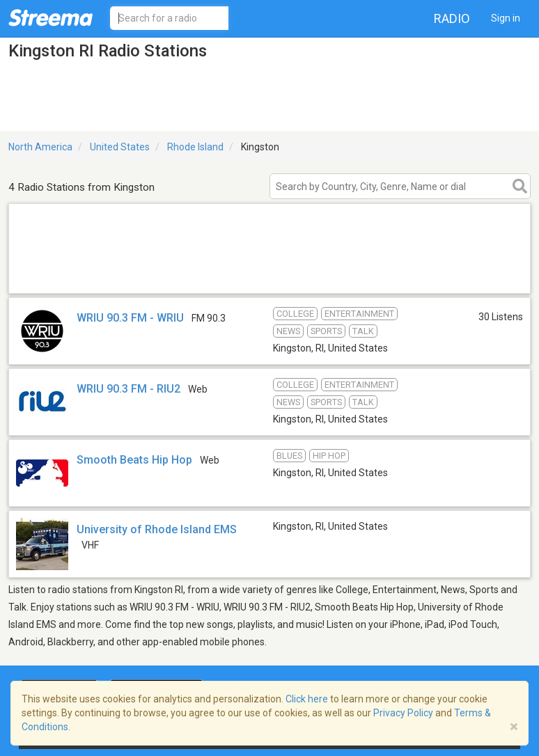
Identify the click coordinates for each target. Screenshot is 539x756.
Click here (307, 699)
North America (40, 147)
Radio (452, 18)
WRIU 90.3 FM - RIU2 (128, 389)
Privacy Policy (403, 713)
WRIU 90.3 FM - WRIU (130, 318)
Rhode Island (195, 147)
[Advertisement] (269, 275)
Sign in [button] (506, 18)
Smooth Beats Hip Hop (134, 460)
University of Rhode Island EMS (157, 529)
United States (120, 147)
